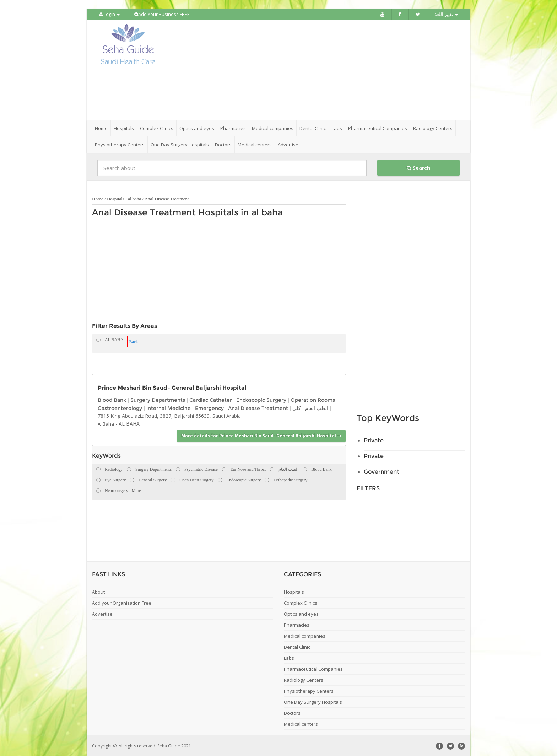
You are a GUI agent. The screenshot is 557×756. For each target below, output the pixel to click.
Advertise (288, 144)
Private (374, 440)
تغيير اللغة (446, 14)
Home (101, 128)
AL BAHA (129, 423)
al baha (134, 198)
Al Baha (106, 423)
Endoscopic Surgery (261, 399)
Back (134, 341)
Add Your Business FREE (162, 14)
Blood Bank (112, 399)
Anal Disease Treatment (167, 198)
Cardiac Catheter (211, 399)
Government (382, 471)
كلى (297, 407)
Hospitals (116, 198)
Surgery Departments (158, 399)
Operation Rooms (313, 399)
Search (418, 167)
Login (109, 14)
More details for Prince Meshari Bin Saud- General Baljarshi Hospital (261, 435)
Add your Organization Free (122, 602)
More (136, 490)
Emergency (209, 407)
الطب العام (317, 407)
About (98, 591)
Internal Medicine (169, 407)
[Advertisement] (318, 69)
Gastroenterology (120, 407)
